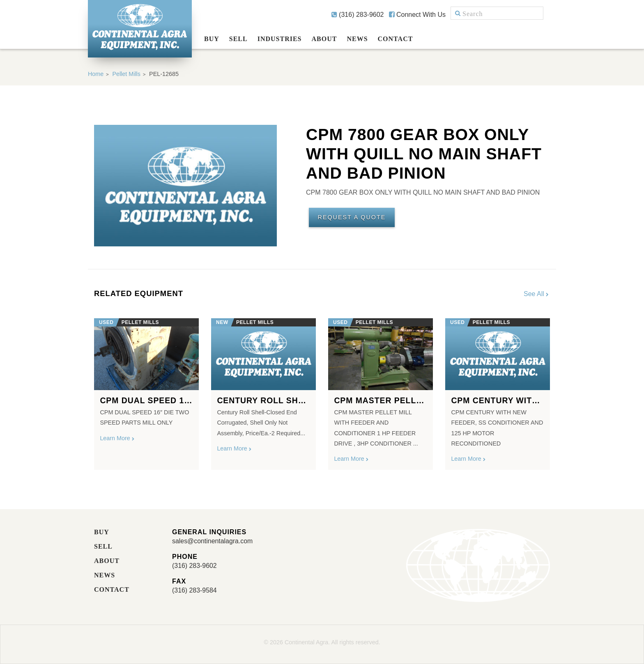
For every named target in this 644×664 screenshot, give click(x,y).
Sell (238, 39)
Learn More (117, 438)
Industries (280, 39)
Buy (212, 39)
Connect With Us (417, 15)
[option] (146, 391)
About (324, 39)
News (357, 39)
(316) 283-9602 (358, 15)
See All (537, 294)
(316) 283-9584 (194, 590)
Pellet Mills (127, 74)
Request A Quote (352, 218)
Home (96, 74)
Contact (396, 39)
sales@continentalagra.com (213, 541)
